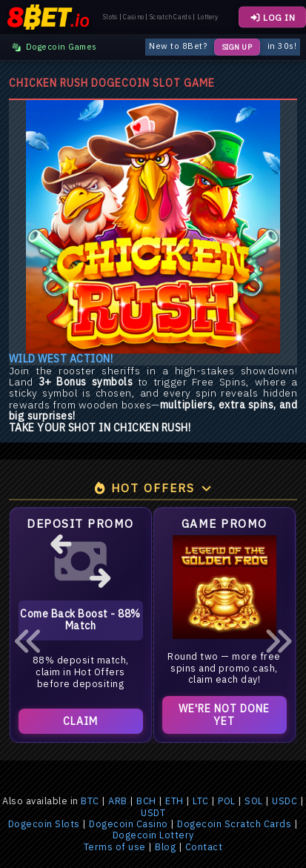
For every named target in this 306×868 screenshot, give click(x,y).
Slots (110, 17)
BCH (146, 801)
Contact (204, 847)
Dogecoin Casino (129, 824)
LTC (201, 801)
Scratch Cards (170, 17)
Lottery (207, 17)
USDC (285, 801)
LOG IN (272, 17)
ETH (174, 801)
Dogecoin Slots (44, 824)
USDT (153, 813)
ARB (118, 801)
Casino (133, 17)
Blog (165, 847)
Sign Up (237, 47)
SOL (254, 801)
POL (227, 801)
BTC (90, 801)
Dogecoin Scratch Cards (234, 824)
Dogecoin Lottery (153, 835)
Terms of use (115, 847)
